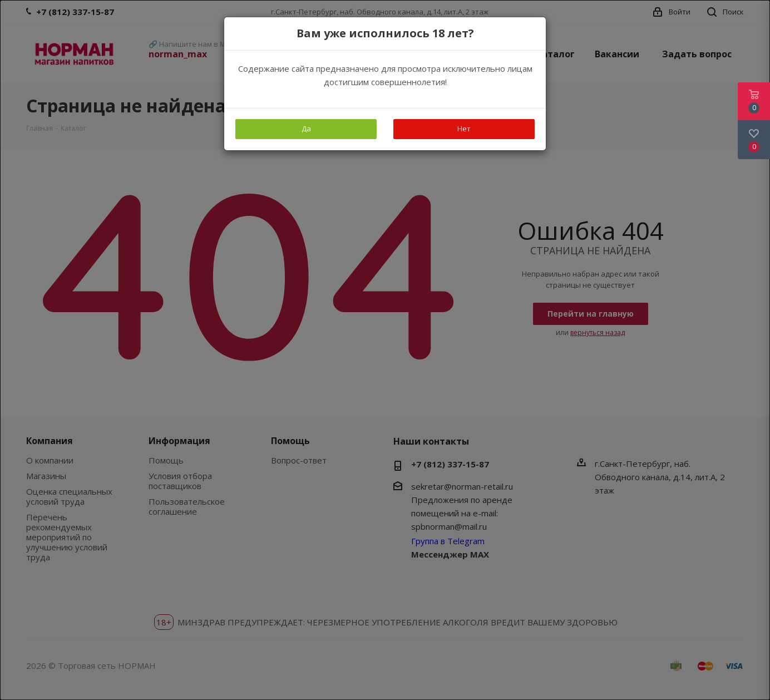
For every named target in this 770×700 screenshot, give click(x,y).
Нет (464, 129)
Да (306, 129)
